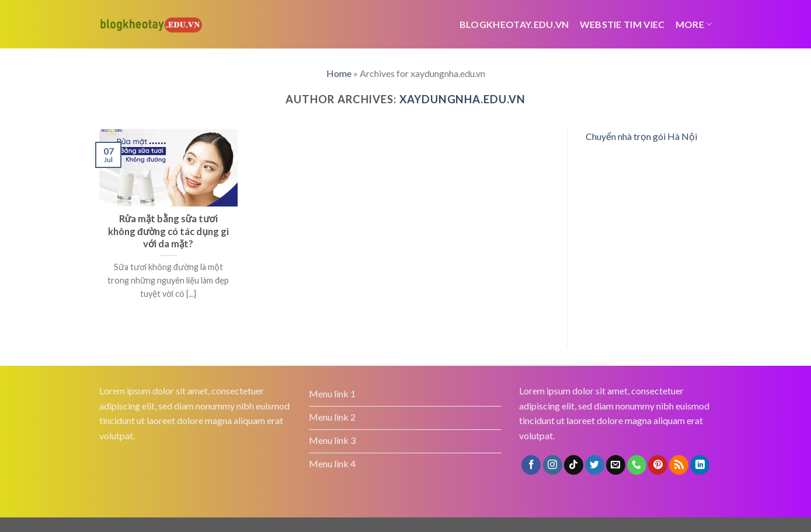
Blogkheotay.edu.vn (514, 24)
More (694, 24)
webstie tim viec (622, 24)
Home (339, 73)
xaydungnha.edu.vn (462, 99)
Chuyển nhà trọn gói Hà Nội (641, 136)
